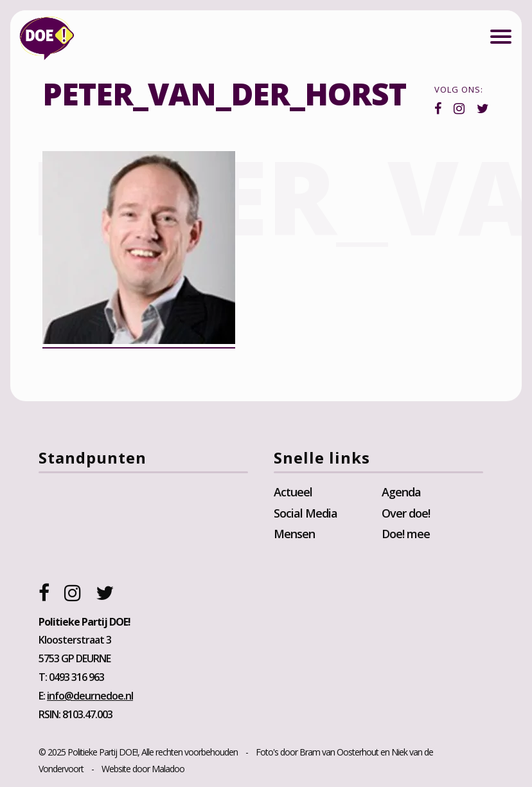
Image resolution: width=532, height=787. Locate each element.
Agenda (401, 492)
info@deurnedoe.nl (90, 696)
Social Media (306, 513)
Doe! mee (406, 534)
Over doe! (406, 513)
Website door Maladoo (143, 769)
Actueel (293, 492)
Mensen (294, 534)
